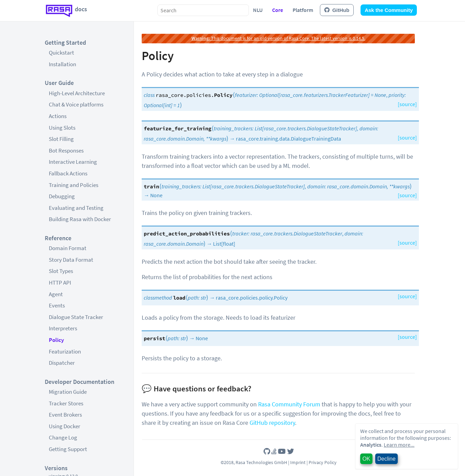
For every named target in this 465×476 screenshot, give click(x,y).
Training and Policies (74, 185)
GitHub (337, 10)
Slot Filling (61, 139)
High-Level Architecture (77, 93)
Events (57, 305)
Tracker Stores (66, 403)
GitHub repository (272, 423)
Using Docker (65, 426)
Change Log (63, 437)
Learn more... (399, 445)
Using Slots (62, 128)
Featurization (65, 351)
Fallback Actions (68, 173)
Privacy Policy (323, 462)
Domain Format (68, 248)
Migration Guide (68, 392)
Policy (56, 340)
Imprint (298, 462)
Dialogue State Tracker (76, 317)
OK (366, 459)
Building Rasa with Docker (80, 219)
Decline (386, 459)
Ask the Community (389, 10)
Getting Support (68, 449)
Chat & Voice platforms (76, 104)
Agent (56, 294)
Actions (58, 116)
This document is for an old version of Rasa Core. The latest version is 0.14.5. (278, 38)
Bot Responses (66, 150)
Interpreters (63, 328)
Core (278, 10)
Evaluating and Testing (76, 208)
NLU (258, 10)
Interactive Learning (73, 162)
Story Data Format (71, 260)
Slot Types (61, 271)
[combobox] (203, 10)
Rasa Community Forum (289, 404)
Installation (62, 64)
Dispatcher (62, 363)
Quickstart (61, 53)
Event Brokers (65, 415)
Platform (303, 10)
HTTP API (60, 283)
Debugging (62, 196)
